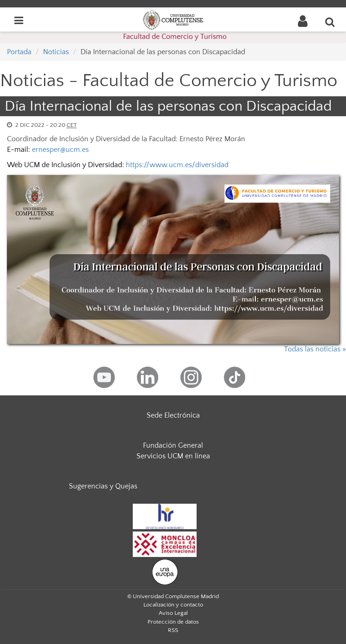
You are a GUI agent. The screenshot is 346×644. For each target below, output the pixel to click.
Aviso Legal (173, 613)
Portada (19, 52)
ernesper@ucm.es (60, 150)
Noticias (56, 52)
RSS (173, 630)
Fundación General (173, 445)
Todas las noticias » (315, 349)
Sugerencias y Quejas (103, 486)
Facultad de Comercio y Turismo (175, 37)
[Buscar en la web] (330, 22)
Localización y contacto (173, 605)
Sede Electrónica (173, 415)
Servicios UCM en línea (173, 456)
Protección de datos (173, 622)
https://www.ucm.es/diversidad (177, 165)
